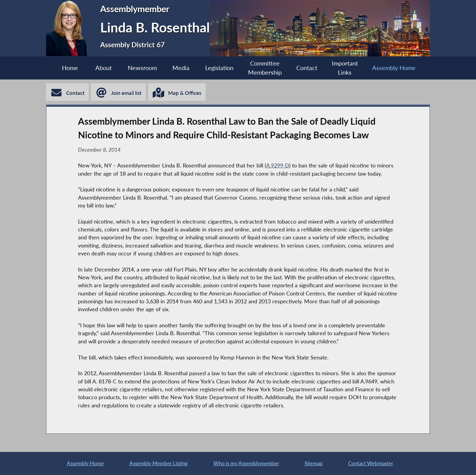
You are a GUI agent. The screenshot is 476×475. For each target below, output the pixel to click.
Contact (309, 68)
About (99, 68)
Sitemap (314, 463)
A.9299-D (278, 167)
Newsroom (139, 68)
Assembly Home (400, 68)
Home (64, 68)
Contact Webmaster (371, 463)
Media (179, 68)
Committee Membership (266, 68)
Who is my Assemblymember (247, 463)
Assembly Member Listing (158, 463)
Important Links (349, 68)
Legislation (219, 68)
